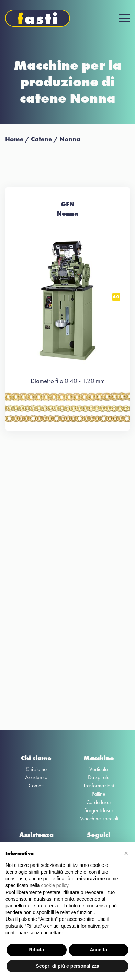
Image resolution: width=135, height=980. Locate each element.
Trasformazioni (99, 786)
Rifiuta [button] (36, 950)
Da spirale (99, 777)
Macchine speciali (99, 819)
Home (14, 139)
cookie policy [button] (55, 885)
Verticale (99, 769)
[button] (126, 853)
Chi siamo (36, 769)
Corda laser (99, 802)
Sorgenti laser (99, 810)
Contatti (36, 786)
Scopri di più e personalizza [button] (67, 966)
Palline (99, 794)
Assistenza (36, 777)
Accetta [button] (98, 950)
